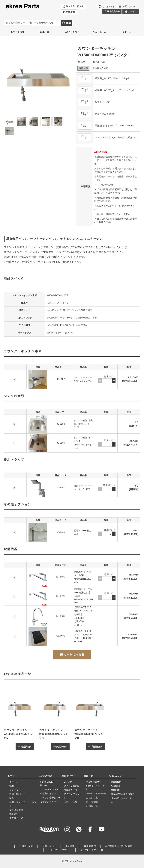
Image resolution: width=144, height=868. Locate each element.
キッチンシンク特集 (96, 793)
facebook (116, 790)
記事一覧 (45, 32)
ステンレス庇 (70, 802)
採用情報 (88, 846)
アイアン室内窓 (72, 786)
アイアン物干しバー (50, 798)
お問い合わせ (49, 846)
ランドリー (15, 790)
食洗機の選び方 (94, 782)
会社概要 (70, 846)
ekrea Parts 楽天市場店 (123, 794)
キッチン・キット (49, 802)
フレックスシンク (49, 789)
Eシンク (68, 782)
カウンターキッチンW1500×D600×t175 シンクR (89, 734)
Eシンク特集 (92, 802)
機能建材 (14, 814)
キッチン (14, 782)
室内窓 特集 (92, 798)
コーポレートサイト (90, 850)
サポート (127, 32)
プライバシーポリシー (59, 850)
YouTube (115, 786)
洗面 (12, 786)
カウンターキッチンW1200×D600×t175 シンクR (54, 734)
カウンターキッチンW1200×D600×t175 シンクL (18, 734)
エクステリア (16, 818)
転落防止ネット (48, 793)
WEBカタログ (72, 32)
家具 (12, 798)
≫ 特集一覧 (92, 806)
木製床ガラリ (70, 790)
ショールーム (99, 32)
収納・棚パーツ (17, 794)
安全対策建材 (16, 810)
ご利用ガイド (26, 846)
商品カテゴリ (17, 32)
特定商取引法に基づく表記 (119, 846)
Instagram (116, 782)
